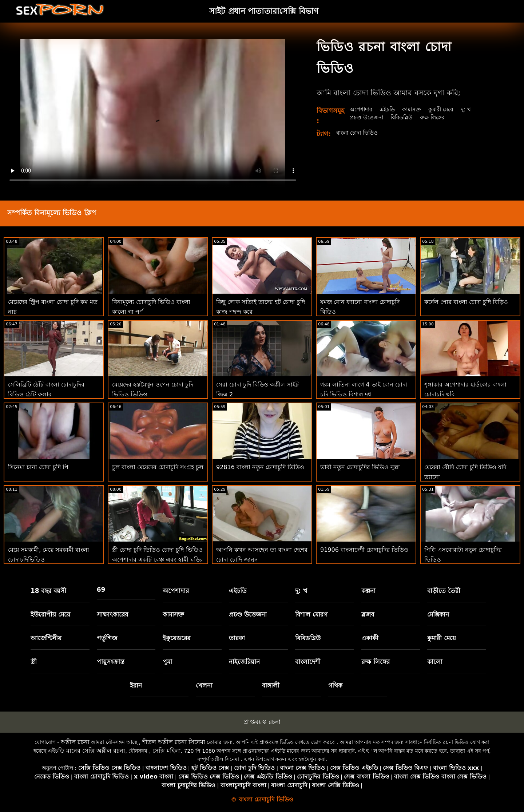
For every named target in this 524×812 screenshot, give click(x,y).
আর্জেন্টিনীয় (46, 638)
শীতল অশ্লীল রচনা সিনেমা (174, 742)
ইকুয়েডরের (176, 638)
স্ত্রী (34, 662)
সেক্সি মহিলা (167, 751)
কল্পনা (368, 591)
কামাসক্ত (416, 109)
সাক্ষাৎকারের (112, 614)
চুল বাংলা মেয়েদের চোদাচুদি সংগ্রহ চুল (158, 467)
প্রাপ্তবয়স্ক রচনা (262, 722)
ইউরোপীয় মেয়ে (50, 614)
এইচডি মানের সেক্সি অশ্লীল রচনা (86, 751)
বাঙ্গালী (271, 685)
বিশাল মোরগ (311, 614)
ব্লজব (368, 614)
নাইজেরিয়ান (244, 662)
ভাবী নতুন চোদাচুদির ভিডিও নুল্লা (360, 467)
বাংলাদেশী (308, 662)
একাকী (370, 638)
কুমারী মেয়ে (447, 109)
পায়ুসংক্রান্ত (111, 662)
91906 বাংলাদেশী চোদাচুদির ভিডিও (364, 550)
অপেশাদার (362, 109)
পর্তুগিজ (107, 638)
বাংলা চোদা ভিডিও (359, 133)
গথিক (335, 685)
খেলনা (204, 685)
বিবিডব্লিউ (405, 117)
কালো (435, 662)
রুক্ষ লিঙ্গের (438, 117)
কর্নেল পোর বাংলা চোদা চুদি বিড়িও (466, 302)
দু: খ (473, 109)
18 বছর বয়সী (49, 591)
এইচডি (390, 109)
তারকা (237, 638)
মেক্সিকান (438, 614)
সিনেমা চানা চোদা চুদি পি (38, 467)
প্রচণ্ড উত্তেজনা (368, 117)
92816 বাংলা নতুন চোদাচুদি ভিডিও (260, 467)
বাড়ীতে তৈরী (444, 591)
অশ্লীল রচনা (75, 742)
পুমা (167, 662)
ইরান (136, 685)
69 (101, 590)
